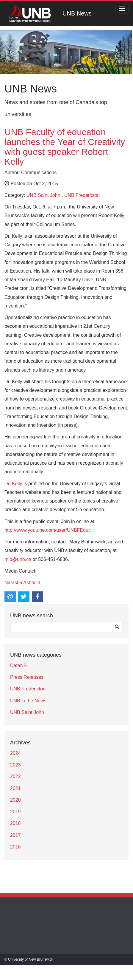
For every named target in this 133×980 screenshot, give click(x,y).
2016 (15, 847)
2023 (15, 765)
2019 (15, 812)
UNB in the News (28, 701)
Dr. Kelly (13, 484)
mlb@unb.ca (18, 559)
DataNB (18, 666)
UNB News (77, 13)
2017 (15, 835)
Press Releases (27, 677)
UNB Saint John (43, 195)
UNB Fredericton (82, 195)
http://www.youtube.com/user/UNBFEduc (48, 530)
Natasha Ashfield (22, 583)
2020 (15, 800)
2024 (15, 753)
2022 (15, 776)
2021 (15, 788)
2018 (15, 823)
